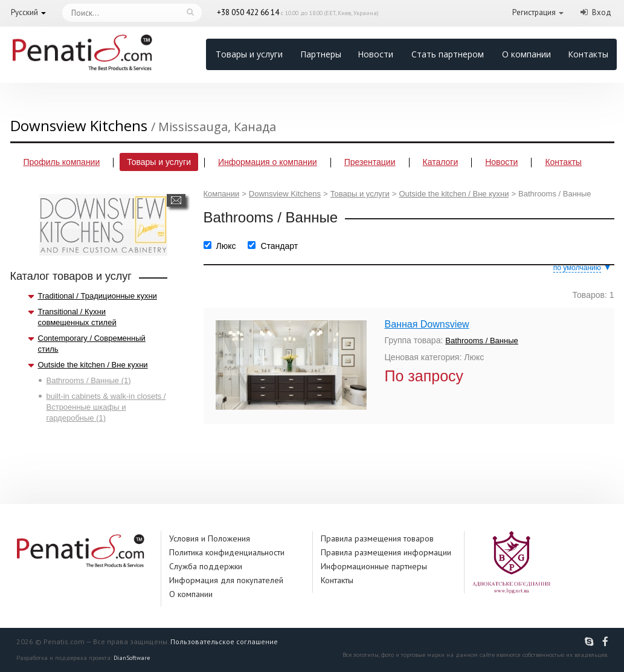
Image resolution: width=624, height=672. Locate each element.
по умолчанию (577, 268)
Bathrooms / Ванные (482, 341)
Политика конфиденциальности (227, 552)
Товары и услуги (249, 54)
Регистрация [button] (534, 12)
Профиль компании (62, 162)
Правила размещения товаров (377, 538)
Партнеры (321, 54)
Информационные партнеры (374, 566)
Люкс (226, 246)
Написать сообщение (176, 200)
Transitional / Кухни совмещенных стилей (77, 317)
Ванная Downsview (427, 324)
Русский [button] (24, 12)
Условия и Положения (210, 538)
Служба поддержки (206, 566)
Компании (222, 194)
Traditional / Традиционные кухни (98, 296)
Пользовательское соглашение (224, 641)
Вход (602, 12)
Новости (375, 54)
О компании (526, 54)
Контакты (588, 54)
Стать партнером (448, 54)
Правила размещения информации (386, 552)
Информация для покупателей (226, 580)
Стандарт (279, 246)
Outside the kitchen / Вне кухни (93, 365)
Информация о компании (268, 162)
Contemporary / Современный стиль (92, 344)
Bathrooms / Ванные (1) (89, 380)
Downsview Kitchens (285, 194)
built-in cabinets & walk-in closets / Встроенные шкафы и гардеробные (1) (106, 407)
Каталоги (441, 162)
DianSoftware (132, 658)
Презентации (370, 162)
